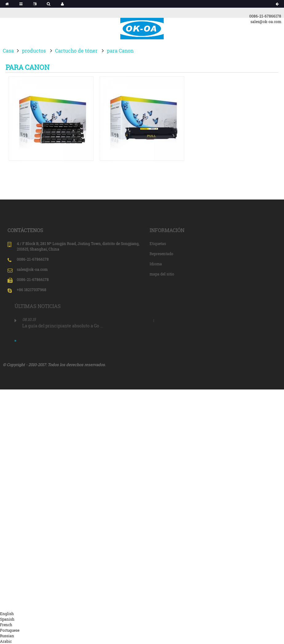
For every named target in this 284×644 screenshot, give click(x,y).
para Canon (120, 51)
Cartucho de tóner (76, 51)
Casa (8, 51)
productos (34, 51)
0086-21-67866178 (265, 16)
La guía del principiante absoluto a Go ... (77, 326)
